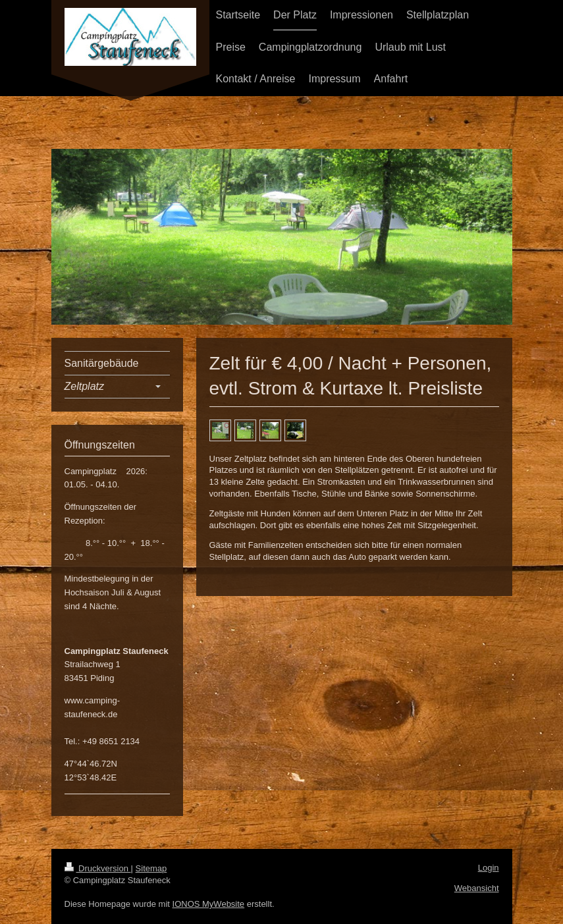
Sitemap (151, 868)
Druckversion (98, 868)
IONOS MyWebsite (209, 904)
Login (489, 868)
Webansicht (477, 888)
